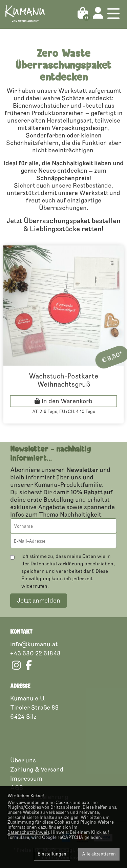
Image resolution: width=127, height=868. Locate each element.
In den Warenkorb (67, 401)
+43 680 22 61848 (35, 653)
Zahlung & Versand (37, 769)
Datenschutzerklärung (57, 564)
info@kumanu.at (34, 644)
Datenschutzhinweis (28, 832)
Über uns (23, 760)
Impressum (26, 779)
